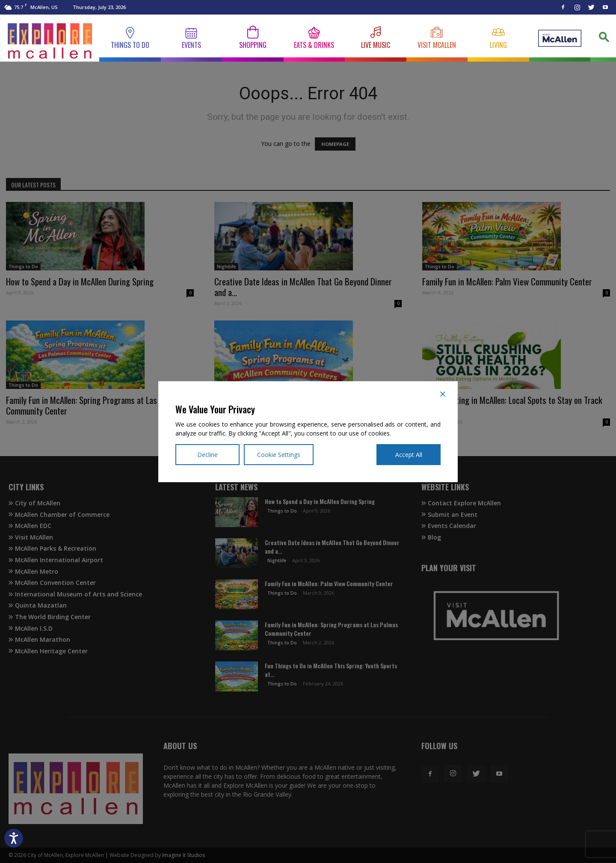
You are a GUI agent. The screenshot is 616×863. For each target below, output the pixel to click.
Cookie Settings (279, 455)
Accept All (409, 455)
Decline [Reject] (207, 455)
